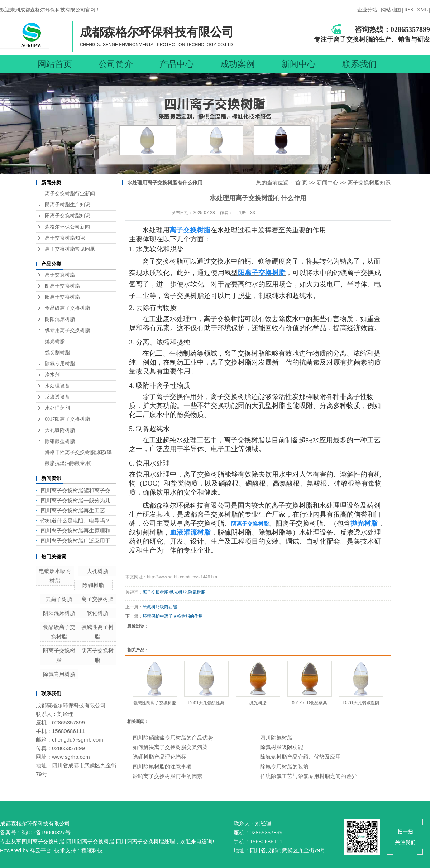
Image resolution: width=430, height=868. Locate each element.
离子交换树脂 (60, 275)
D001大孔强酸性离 (207, 703)
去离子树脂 (59, 599)
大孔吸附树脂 (60, 430)
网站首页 (55, 64)
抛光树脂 (55, 341)
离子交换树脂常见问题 (70, 249)
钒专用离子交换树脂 (67, 330)
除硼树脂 (93, 585)
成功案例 (238, 64)
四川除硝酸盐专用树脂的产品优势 (173, 737)
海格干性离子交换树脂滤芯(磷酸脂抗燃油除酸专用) (78, 458)
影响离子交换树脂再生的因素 (168, 776)
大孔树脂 (97, 571)
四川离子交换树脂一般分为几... (78, 500)
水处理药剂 (57, 408)
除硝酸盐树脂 (60, 441)
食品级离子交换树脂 (67, 308)
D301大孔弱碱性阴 (361, 703)
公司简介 (116, 64)
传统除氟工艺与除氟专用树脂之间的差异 (309, 776)
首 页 (301, 182)
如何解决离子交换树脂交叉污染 (170, 747)
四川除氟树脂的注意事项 (162, 766)
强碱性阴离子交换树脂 (155, 703)
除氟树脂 (197, 592)
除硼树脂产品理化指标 (159, 757)
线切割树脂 (57, 353)
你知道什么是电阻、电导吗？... (78, 520)
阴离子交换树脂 (62, 286)
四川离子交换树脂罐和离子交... (78, 490)
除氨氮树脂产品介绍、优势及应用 (300, 757)
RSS (409, 10)
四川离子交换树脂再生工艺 (73, 510)
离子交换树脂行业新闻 (70, 194)
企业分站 (367, 10)
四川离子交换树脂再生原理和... (78, 531)
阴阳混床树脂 (60, 319)
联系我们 (359, 64)
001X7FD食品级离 (310, 703)
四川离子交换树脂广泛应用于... (78, 541)
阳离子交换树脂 (62, 297)
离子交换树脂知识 (65, 238)
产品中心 (177, 64)
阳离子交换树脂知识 (67, 216)
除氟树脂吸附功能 (160, 607)
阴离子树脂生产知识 (67, 205)
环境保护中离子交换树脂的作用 (173, 616)
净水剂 (52, 375)
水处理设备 (57, 386)
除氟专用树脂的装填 (284, 766)
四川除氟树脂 (276, 737)
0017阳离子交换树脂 (67, 419)
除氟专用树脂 (60, 364)
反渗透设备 (57, 397)
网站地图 (392, 10)
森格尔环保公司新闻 (67, 227)
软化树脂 (97, 613)
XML (422, 10)
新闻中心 (298, 64)
